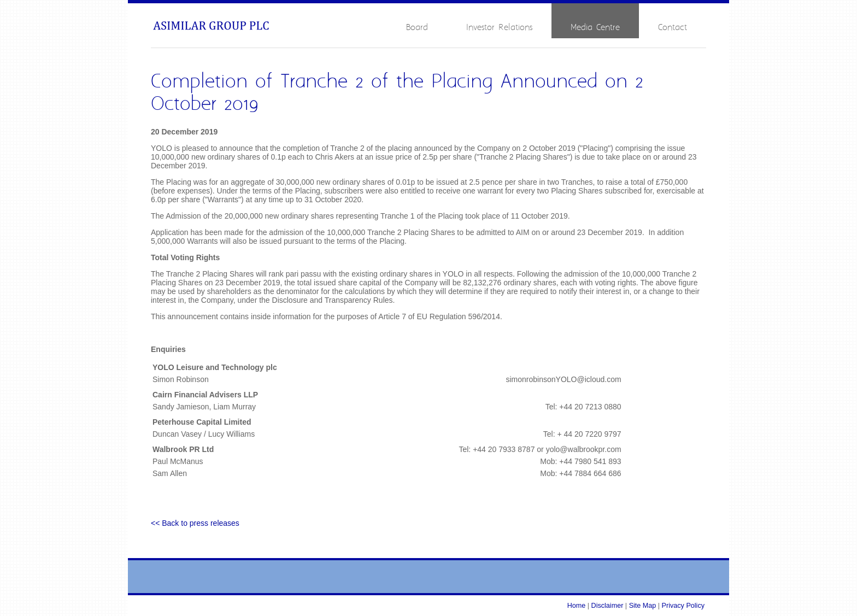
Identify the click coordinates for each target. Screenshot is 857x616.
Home (577, 606)
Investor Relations (499, 28)
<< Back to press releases (195, 523)
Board (417, 28)
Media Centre (595, 28)
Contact (673, 28)
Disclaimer (607, 606)
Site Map (643, 606)
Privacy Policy (683, 606)
